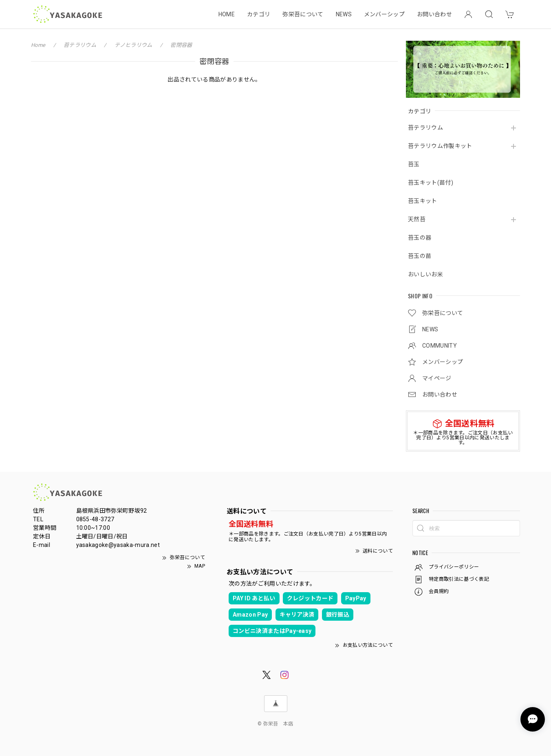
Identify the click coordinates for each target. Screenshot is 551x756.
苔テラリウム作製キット (440, 146)
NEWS (344, 14)
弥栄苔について (303, 14)
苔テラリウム (425, 128)
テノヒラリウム (133, 45)
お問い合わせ (434, 14)
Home (38, 45)
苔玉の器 (420, 238)
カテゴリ (259, 14)
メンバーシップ (384, 14)
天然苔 (417, 219)
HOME (227, 14)
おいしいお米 (425, 274)
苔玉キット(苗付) (431, 183)
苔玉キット (423, 201)
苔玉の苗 (420, 256)
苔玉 (414, 164)
